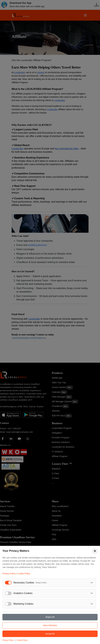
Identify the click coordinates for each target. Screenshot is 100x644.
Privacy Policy (9, 574)
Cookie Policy (24, 574)
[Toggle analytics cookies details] (92, 593)
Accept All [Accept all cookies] (50, 634)
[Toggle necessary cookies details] (92, 583)
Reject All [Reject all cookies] (50, 617)
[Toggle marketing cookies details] (92, 604)
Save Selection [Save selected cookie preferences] (50, 625)
